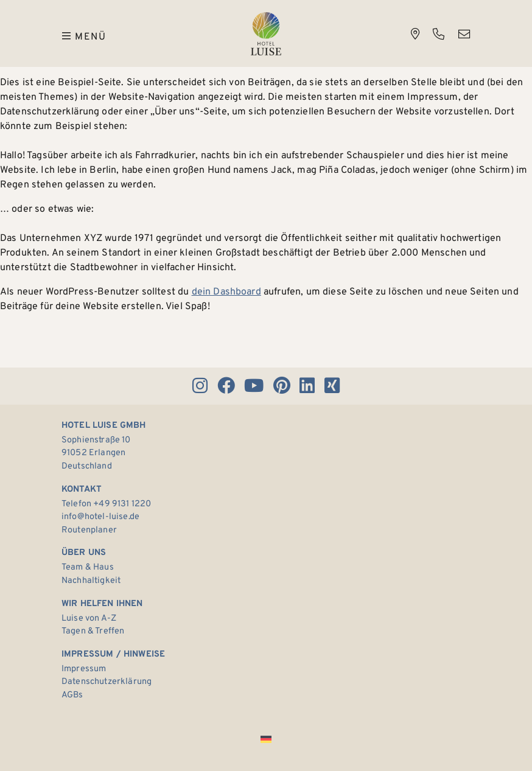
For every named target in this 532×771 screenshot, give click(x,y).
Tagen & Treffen (93, 631)
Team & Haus (88, 567)
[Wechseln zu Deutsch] (266, 740)
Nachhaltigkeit (91, 581)
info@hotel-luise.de (100, 517)
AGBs (72, 695)
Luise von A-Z (89, 619)
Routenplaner (89, 530)
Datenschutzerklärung (107, 682)
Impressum (84, 669)
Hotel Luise (266, 34)
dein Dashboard (226, 292)
